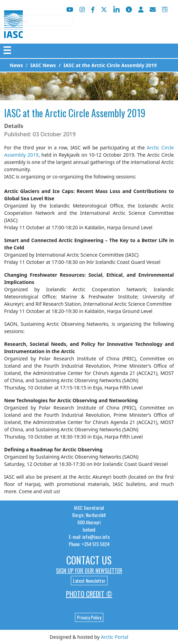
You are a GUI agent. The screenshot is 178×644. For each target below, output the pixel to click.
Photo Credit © (89, 594)
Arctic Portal (115, 637)
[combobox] (39, 20)
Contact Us (89, 560)
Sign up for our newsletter (89, 571)
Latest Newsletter (89, 581)
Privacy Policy (89, 617)
